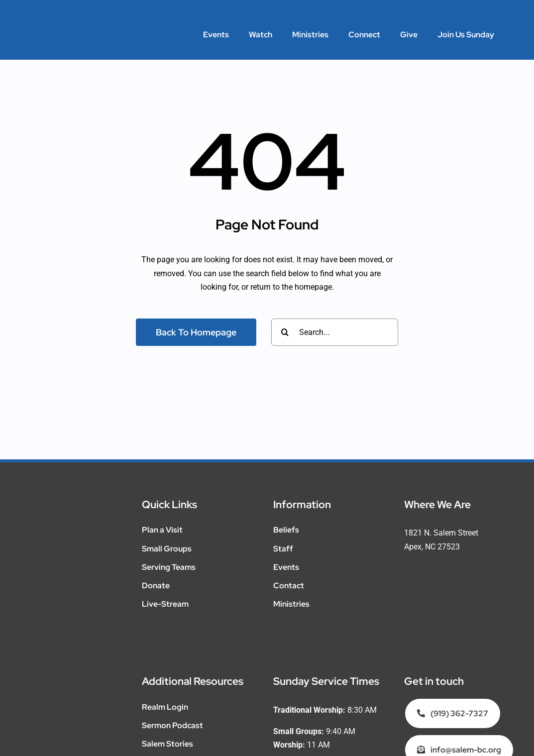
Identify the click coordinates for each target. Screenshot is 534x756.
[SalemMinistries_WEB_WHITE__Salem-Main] (80, 24)
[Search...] (335, 332)
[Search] (285, 332)
